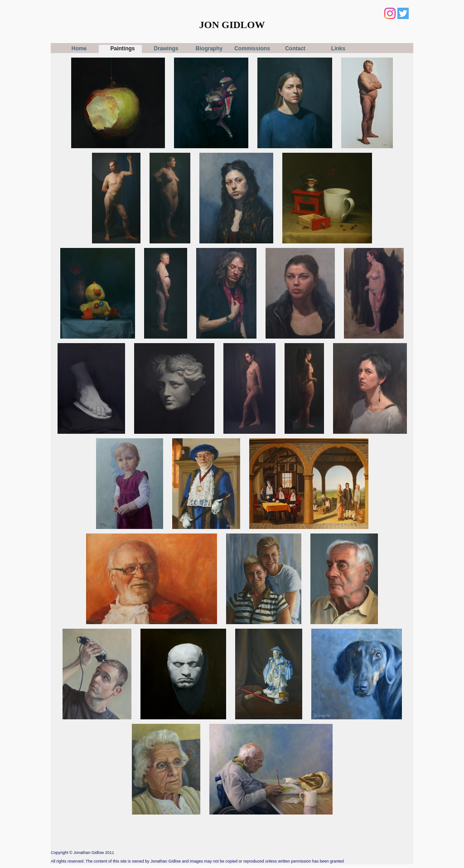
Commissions (252, 48)
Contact (295, 48)
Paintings (122, 48)
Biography (209, 48)
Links (338, 48)
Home (79, 48)
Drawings (166, 48)
